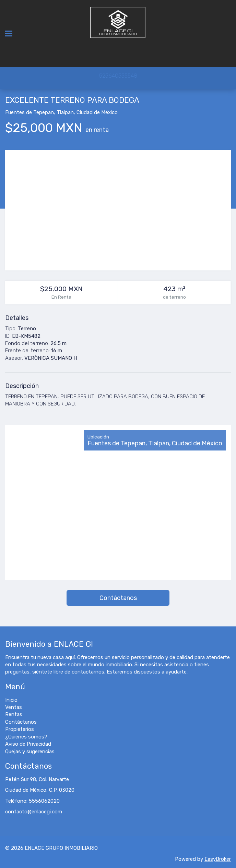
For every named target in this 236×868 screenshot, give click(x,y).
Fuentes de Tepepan (29, 112)
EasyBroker (218, 859)
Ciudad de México (97, 112)
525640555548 (118, 76)
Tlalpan (65, 112)
